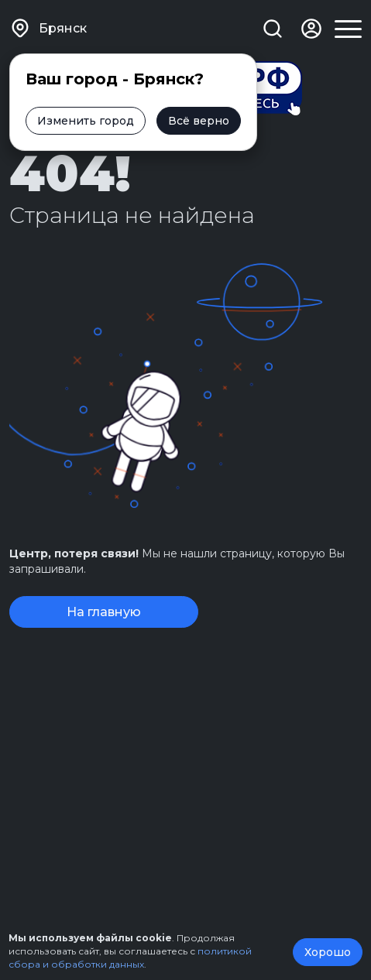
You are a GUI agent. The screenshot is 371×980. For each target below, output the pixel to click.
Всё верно (199, 121)
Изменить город (86, 121)
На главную (104, 612)
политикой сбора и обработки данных (130, 958)
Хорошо (328, 952)
